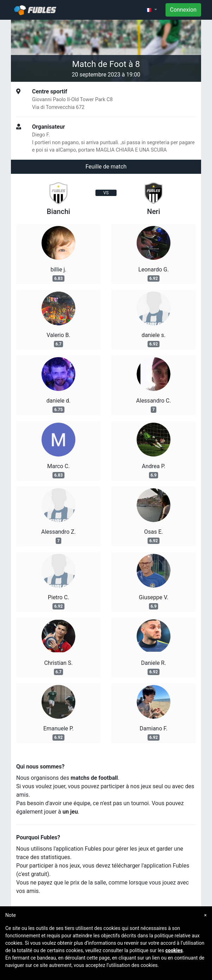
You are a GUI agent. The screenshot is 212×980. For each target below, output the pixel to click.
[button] (151, 10)
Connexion (183, 10)
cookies (174, 950)
